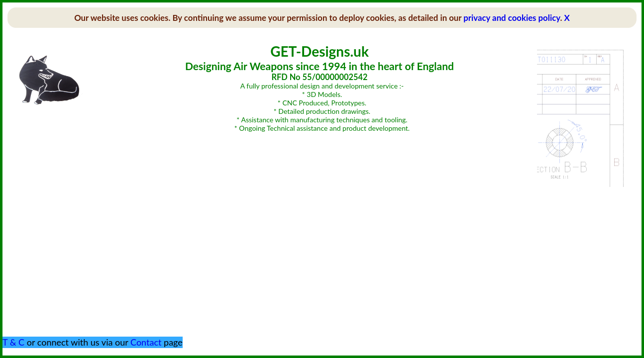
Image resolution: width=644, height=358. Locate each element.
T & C (13, 342)
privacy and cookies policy (512, 18)
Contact (146, 342)
